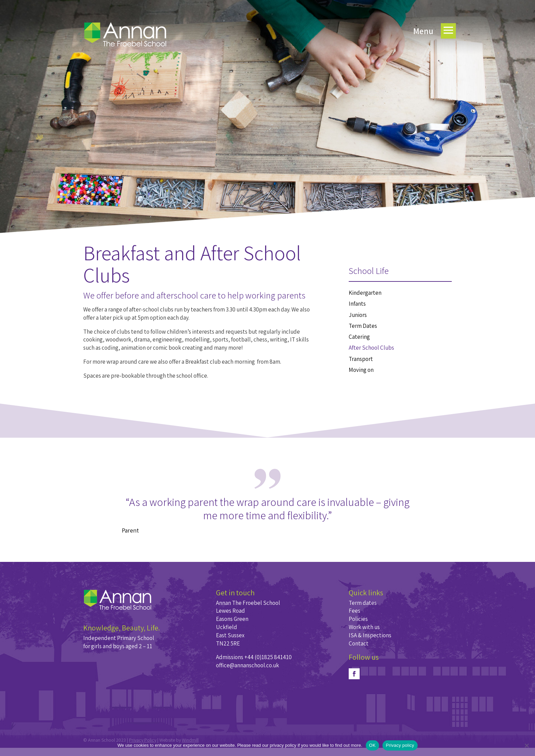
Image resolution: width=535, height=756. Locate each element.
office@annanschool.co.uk (248, 665)
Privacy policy (400, 745)
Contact (359, 643)
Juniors (358, 315)
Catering (359, 337)
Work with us (364, 627)
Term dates (363, 603)
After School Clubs (371, 348)
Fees (355, 611)
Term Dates (363, 326)
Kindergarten (365, 293)
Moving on (361, 370)
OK (372, 745)
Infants (357, 304)
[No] (526, 745)
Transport (361, 359)
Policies (358, 619)
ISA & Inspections (370, 635)
